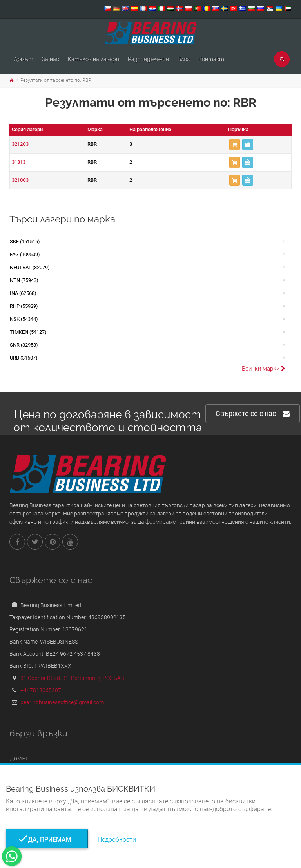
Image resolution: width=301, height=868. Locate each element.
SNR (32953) (24, 345)
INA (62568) (23, 293)
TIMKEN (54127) (28, 332)
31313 (19, 162)
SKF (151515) (25, 241)
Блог (184, 59)
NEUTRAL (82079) (30, 267)
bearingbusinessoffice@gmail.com (62, 702)
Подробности (117, 840)
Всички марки (264, 369)
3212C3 (20, 144)
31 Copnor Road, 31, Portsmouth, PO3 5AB (72, 678)
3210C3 (20, 180)
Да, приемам (47, 840)
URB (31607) (24, 358)
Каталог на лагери (93, 59)
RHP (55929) (24, 306)
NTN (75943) (24, 280)
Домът (24, 59)
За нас (51, 59)
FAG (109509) (25, 254)
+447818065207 (41, 690)
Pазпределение (148, 59)
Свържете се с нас (253, 414)
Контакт (211, 59)
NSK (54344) (24, 319)
